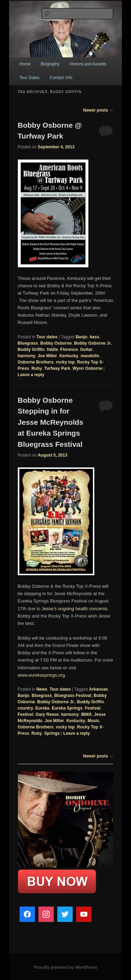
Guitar (86, 350)
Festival (93, 708)
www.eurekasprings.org (41, 675)
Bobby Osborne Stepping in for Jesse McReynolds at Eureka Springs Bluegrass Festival (51, 422)
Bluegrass (28, 343)
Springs (52, 733)
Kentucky (69, 356)
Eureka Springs (67, 708)
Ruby (37, 368)
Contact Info (61, 78)
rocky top (65, 362)
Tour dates (47, 337)
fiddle (52, 350)
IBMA (86, 714)
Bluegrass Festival (73, 696)
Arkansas (99, 689)
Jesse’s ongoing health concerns (74, 609)
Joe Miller (47, 356)
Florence (69, 350)
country (26, 708)
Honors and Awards (88, 64)
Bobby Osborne (56, 343)
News (42, 689)
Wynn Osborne (88, 368)
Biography (50, 64)
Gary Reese (47, 714)
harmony (27, 356)
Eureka (42, 708)
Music (94, 721)
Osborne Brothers (36, 362)
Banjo (82, 337)
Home (25, 64)
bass (94, 337)
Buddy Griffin (31, 350)
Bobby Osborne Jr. (93, 343)
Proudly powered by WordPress (65, 967)
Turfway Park (57, 368)
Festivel (26, 714)
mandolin (90, 356)
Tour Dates (29, 78)
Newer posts (98, 110)
